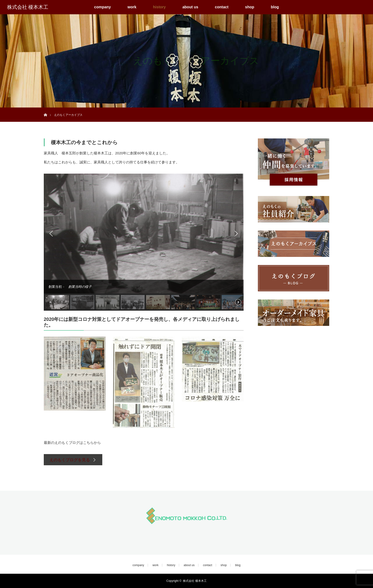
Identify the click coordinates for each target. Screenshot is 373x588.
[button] (51, 234)
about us (190, 7)
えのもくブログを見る (70, 460)
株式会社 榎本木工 (28, 7)
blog (275, 7)
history (159, 7)
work (132, 7)
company (103, 7)
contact (222, 7)
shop (250, 7)
